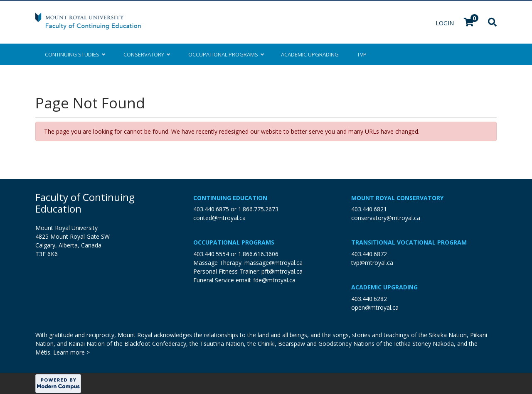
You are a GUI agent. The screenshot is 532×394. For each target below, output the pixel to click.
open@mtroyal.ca (375, 307)
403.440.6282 (369, 299)
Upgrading (310, 54)
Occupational (225, 54)
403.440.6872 (369, 254)
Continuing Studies (75, 54)
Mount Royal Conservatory (397, 198)
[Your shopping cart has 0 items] (469, 23)
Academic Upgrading (384, 287)
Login (446, 23)
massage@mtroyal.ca (273, 263)
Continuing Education (230, 198)
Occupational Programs (234, 242)
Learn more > (71, 352)
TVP (362, 54)
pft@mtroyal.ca (282, 271)
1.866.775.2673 (258, 209)
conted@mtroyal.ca (219, 218)
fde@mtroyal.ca (274, 280)
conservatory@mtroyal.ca (386, 218)
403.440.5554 (211, 254)
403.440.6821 (369, 209)
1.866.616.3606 (258, 254)
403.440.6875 (211, 209)
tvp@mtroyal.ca (372, 263)
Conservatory (147, 54)
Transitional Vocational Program (409, 242)
